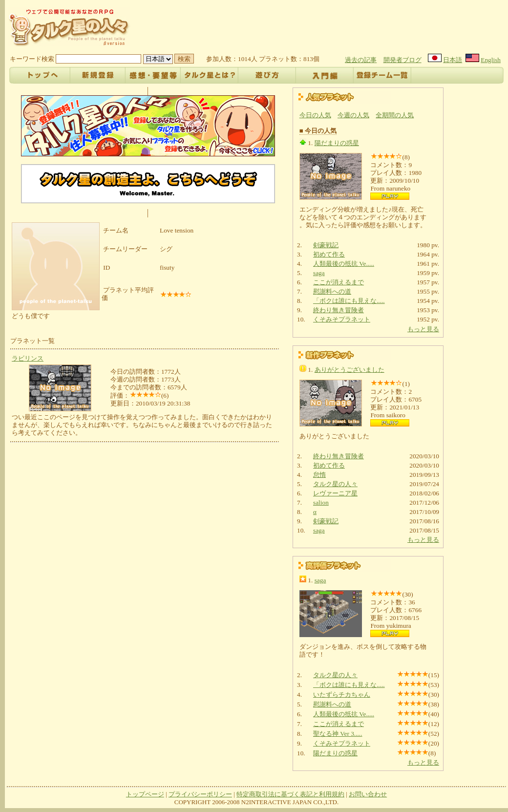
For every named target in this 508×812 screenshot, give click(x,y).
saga (319, 273)
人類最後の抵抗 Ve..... (344, 264)
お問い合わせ (368, 794)
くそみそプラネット (342, 319)
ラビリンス (28, 358)
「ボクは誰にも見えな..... (349, 301)
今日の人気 (315, 115)
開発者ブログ (402, 60)
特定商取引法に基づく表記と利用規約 (290, 794)
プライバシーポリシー (200, 794)
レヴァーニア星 (335, 493)
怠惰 (319, 475)
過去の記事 (361, 60)
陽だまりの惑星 (337, 143)
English (491, 60)
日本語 (453, 60)
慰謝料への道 (332, 291)
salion (321, 502)
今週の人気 (353, 115)
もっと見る (423, 329)
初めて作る (329, 254)
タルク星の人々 (335, 484)
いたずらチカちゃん (342, 694)
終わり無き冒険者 (339, 310)
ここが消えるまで (339, 282)
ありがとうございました (349, 370)
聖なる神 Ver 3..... (338, 734)
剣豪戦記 (326, 245)
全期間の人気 (395, 115)
